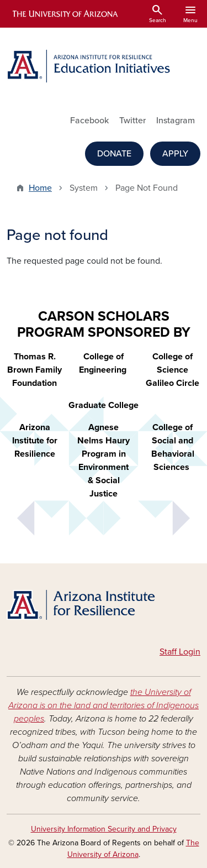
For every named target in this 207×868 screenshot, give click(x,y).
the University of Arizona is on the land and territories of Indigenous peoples (104, 705)
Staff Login (180, 652)
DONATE (114, 154)
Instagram (176, 121)
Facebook (89, 121)
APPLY (175, 154)
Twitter (132, 121)
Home (40, 188)
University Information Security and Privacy (104, 829)
